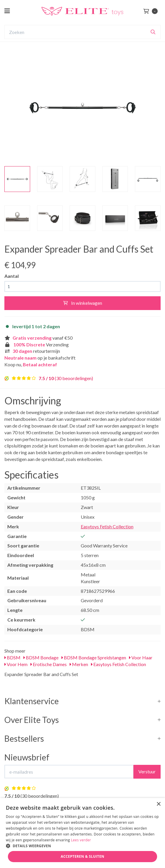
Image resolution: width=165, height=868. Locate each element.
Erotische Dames (49, 664)
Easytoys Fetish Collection (107, 526)
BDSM (12, 657)
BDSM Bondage (41, 657)
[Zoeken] (153, 32)
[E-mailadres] (69, 772)
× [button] (158, 804)
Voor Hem (16, 664)
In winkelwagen (83, 303)
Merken (79, 664)
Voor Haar (141, 657)
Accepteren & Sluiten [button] (83, 856)
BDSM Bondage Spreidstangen (94, 657)
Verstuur (147, 771)
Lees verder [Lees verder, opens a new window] (81, 840)
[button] (82, 846)
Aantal (12, 276)
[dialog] (82, 833)
